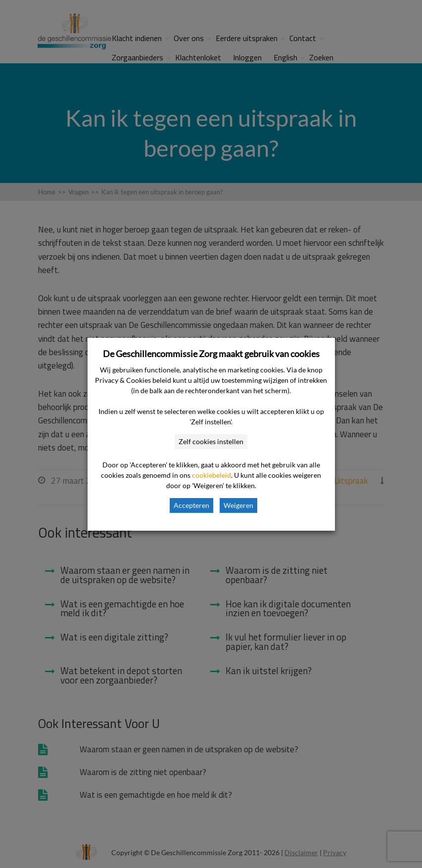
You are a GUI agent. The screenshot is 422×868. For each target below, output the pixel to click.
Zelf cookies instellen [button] (211, 441)
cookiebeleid (211, 475)
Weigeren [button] (238, 505)
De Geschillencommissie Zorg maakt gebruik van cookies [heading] (211, 354)
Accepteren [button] (191, 505)
